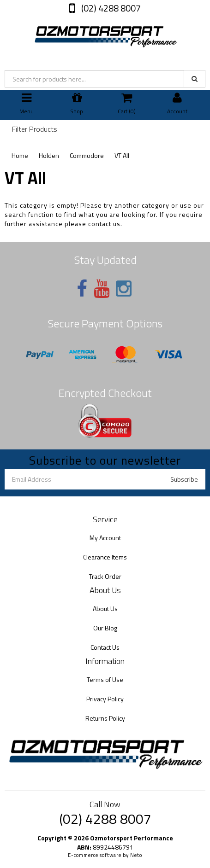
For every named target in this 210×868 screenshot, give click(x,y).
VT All (122, 155)
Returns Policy (105, 718)
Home (20, 155)
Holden (49, 155)
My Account (105, 538)
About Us (105, 609)
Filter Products (35, 129)
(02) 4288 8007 (110, 8)
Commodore (87, 155)
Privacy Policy (105, 699)
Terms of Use (105, 679)
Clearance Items (105, 557)
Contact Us (105, 647)
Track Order (105, 576)
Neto (136, 855)
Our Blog (105, 628)
